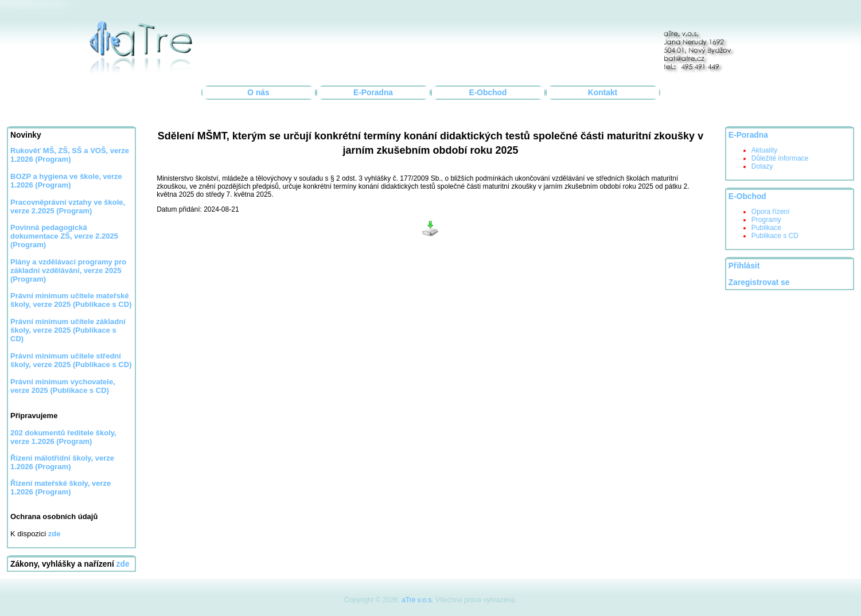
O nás (258, 93)
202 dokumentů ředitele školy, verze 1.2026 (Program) (63, 437)
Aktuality (764, 150)
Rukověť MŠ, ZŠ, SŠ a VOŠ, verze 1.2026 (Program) (70, 155)
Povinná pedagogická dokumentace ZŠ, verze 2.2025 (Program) (64, 236)
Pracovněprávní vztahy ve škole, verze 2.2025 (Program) (68, 206)
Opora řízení (771, 212)
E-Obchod (488, 93)
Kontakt (603, 93)
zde (123, 564)
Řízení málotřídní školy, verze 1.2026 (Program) (62, 462)
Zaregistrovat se (759, 282)
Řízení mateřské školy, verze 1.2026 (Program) (61, 488)
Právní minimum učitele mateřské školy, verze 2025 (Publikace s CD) (71, 300)
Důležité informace (780, 158)
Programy (766, 220)
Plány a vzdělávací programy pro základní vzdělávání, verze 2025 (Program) (68, 270)
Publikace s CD (775, 236)
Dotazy (762, 166)
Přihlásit (744, 266)
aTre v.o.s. (417, 600)
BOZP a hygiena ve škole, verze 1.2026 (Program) (66, 181)
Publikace (766, 228)
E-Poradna (373, 93)
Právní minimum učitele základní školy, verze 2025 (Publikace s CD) (68, 330)
